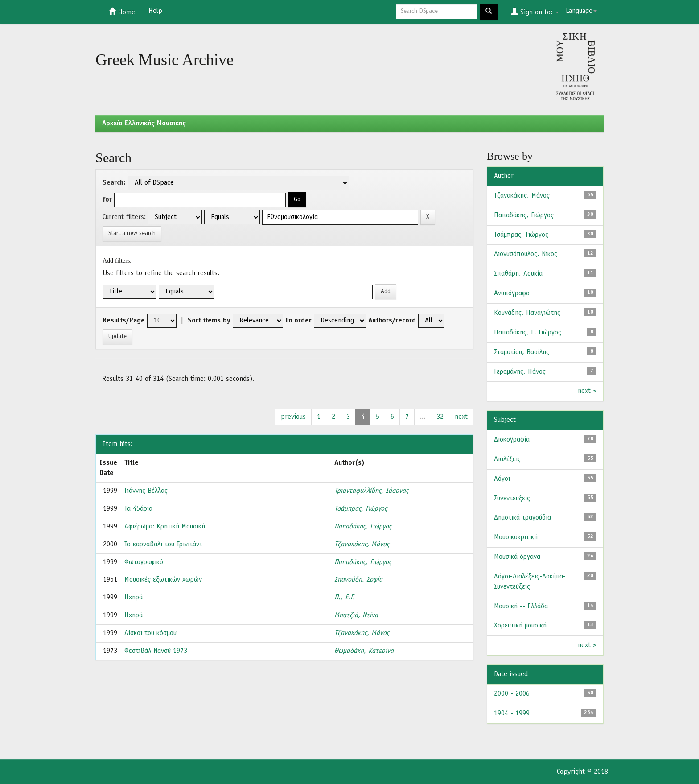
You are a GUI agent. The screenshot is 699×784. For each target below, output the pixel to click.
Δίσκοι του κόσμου (150, 633)
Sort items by (209, 321)
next (461, 417)
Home (122, 12)
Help (155, 11)
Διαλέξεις (507, 459)
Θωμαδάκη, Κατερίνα (364, 651)
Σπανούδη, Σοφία (358, 580)
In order (298, 321)
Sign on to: (535, 12)
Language (581, 11)
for (107, 200)
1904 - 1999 (512, 714)
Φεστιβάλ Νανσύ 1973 (156, 651)
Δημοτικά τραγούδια (522, 518)
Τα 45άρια (138, 509)
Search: (114, 183)
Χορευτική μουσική (520, 626)
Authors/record (392, 321)
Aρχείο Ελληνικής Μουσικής (144, 124)
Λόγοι (502, 479)
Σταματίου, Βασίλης (522, 352)
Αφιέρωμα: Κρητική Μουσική (165, 527)
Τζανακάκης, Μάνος (362, 545)
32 (440, 417)
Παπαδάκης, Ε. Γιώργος (528, 333)
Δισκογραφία (512, 440)
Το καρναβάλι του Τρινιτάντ (163, 545)
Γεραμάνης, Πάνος (520, 372)
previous (293, 417)
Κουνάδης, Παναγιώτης (527, 313)
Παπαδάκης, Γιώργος (363, 527)
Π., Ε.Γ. (345, 598)
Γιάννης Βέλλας (146, 491)
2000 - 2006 (512, 694)
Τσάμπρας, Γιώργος (361, 509)
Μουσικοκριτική (516, 537)
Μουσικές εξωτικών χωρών (163, 580)
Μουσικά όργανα (517, 557)
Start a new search (132, 233)
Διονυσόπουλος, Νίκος (526, 254)
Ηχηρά (134, 598)
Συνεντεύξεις (512, 499)
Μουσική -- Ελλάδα (521, 607)
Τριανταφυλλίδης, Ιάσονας (371, 491)
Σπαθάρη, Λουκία (518, 274)
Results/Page (124, 321)
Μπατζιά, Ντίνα (356, 615)
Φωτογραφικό (144, 562)
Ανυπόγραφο (512, 293)
